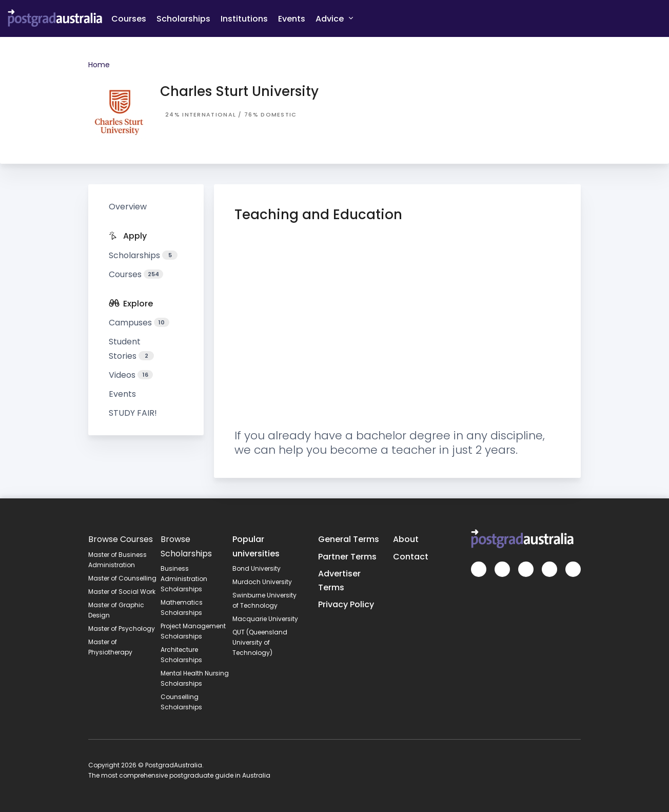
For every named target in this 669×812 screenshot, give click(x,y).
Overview (128, 207)
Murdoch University (262, 582)
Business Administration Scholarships (184, 579)
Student (131, 349)
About (406, 539)
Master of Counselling (122, 578)
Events (292, 19)
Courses (129, 19)
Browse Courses (121, 539)
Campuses (139, 323)
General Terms (349, 539)
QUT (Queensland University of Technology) (260, 642)
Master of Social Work (122, 592)
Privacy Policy (346, 604)
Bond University (257, 568)
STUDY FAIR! (133, 413)
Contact (411, 557)
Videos (131, 375)
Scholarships (183, 19)
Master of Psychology (122, 629)
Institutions (244, 19)
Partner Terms (347, 557)
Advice (334, 18)
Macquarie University (265, 619)
